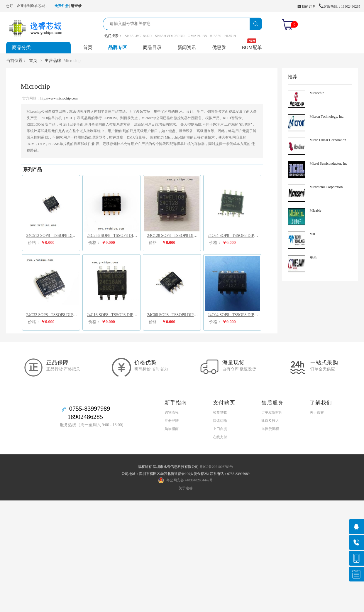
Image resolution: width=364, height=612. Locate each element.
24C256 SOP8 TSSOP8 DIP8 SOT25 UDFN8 (113, 236)
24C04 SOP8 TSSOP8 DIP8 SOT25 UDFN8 (234, 315)
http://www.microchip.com (59, 98)
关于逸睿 (317, 412)
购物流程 (172, 412)
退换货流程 (270, 429)
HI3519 (230, 36)
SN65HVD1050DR (170, 36)
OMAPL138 (197, 36)
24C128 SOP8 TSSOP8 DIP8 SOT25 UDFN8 (173, 236)
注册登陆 (172, 421)
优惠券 (219, 47)
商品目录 (152, 47)
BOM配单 (252, 47)
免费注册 (62, 6)
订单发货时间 (272, 412)
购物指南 (172, 429)
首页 (88, 47)
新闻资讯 (187, 47)
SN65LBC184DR (138, 36)
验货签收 (220, 412)
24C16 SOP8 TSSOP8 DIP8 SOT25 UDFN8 (113, 315)
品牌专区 (118, 47)
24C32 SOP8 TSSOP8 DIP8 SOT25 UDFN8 (53, 315)
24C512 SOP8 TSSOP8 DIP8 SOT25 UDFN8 (53, 236)
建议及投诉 (270, 421)
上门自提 (220, 429)
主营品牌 (53, 61)
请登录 (76, 6)
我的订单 (307, 6)
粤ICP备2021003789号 (216, 467)
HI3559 (216, 36)
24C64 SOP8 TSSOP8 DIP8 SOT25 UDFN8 (234, 236)
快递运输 (220, 421)
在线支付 (220, 437)
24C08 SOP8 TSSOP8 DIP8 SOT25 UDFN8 (173, 315)
